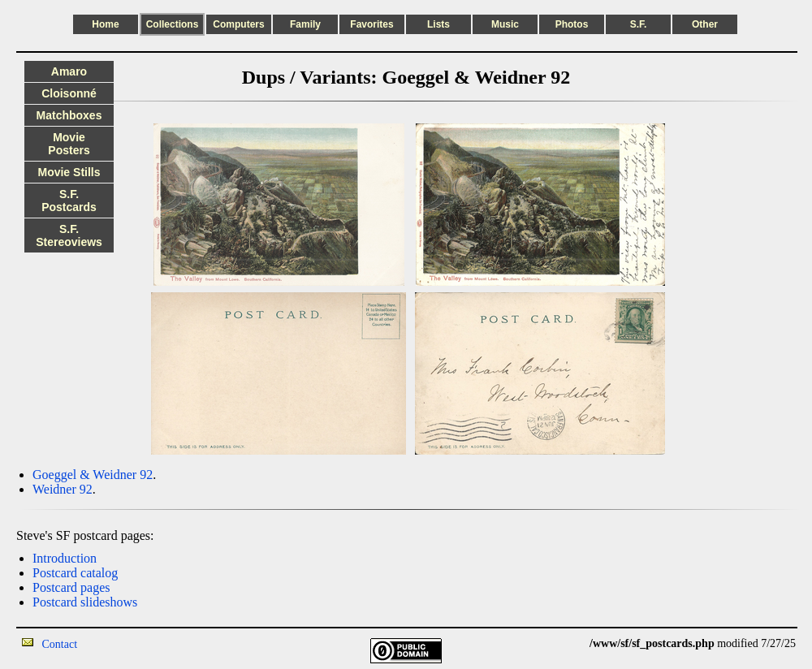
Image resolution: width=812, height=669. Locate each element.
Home (105, 24)
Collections (173, 24)
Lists (438, 24)
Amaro (69, 71)
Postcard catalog (75, 573)
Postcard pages (71, 587)
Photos (572, 24)
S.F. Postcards (69, 201)
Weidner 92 (63, 489)
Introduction (65, 558)
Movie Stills (69, 172)
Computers (238, 24)
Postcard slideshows (85, 602)
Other (705, 24)
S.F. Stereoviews (69, 235)
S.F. (639, 24)
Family (305, 24)
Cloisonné (69, 93)
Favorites (371, 24)
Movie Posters (69, 144)
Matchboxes (69, 115)
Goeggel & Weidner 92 (93, 475)
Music (505, 24)
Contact (60, 644)
